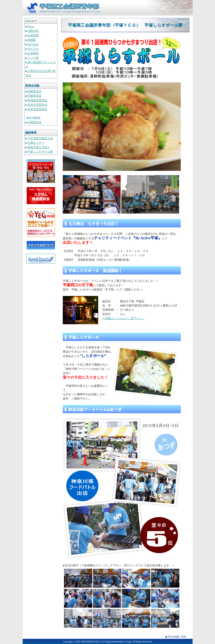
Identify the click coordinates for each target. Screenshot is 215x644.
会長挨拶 (33, 35)
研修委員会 (34, 96)
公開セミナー (36, 143)
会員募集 (33, 53)
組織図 (32, 40)
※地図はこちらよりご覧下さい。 (124, 318)
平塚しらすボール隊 (40, 152)
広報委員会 (34, 122)
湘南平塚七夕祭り (39, 147)
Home (31, 26)
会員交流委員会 (37, 105)
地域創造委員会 (37, 100)
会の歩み (33, 44)
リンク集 (33, 58)
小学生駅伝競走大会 (40, 138)
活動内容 (33, 31)
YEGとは (33, 49)
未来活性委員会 (37, 109)
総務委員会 (34, 91)
